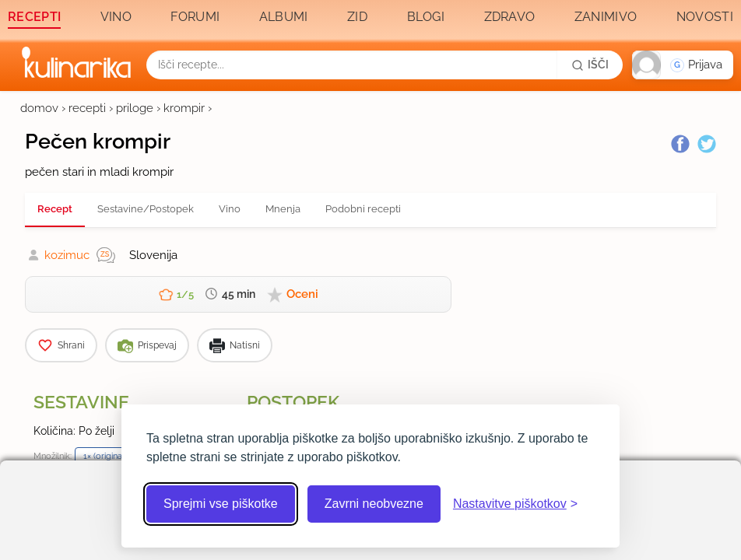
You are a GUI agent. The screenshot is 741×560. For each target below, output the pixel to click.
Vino (116, 17)
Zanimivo (606, 17)
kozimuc (67, 255)
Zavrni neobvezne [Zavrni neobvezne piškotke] (374, 504)
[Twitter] (707, 144)
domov (39, 108)
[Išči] (590, 65)
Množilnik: (53, 456)
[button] (683, 65)
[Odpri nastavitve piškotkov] (515, 504)
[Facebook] (680, 144)
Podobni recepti (363, 209)
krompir (184, 108)
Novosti (705, 17)
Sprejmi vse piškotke (221, 504)
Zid (357, 17)
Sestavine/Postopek (146, 209)
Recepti (34, 17)
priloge (135, 108)
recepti (87, 108)
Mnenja (283, 209)
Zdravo (510, 17)
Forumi (195, 17)
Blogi (426, 17)
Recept (55, 209)
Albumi (284, 17)
